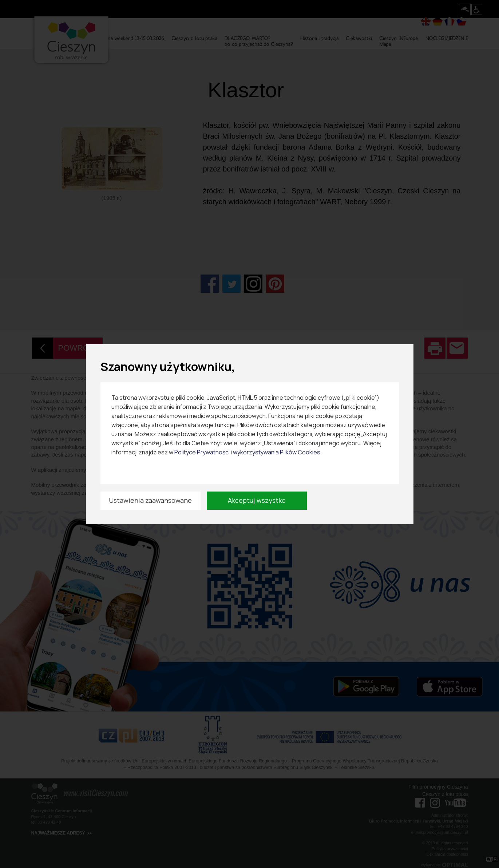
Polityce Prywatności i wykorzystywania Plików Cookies (247, 452)
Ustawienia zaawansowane (150, 500)
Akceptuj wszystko (257, 500)
